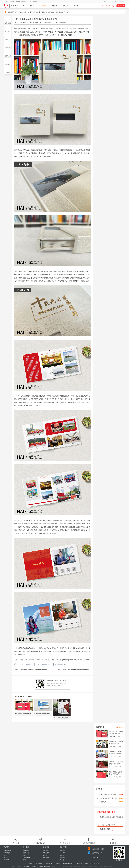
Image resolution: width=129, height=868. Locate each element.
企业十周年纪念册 (27, 664)
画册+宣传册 (8, 23)
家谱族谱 (8, 73)
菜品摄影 (45, 855)
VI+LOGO (8, 31)
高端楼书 (63, 858)
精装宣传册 (7, 853)
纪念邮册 (63, 853)
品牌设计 (32, 6)
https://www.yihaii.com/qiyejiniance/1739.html (75, 660)
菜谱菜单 (8, 64)
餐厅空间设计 (47, 858)
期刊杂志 (6, 857)
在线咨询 (121, 6)
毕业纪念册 (8, 39)
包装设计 (6, 860)
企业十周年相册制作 (44, 664)
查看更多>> (119, 727)
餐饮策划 (54, 6)
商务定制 (63, 860)
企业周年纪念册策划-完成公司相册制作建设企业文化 (38, 670)
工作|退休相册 (27, 858)
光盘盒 (62, 855)
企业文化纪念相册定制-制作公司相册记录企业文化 (79, 670)
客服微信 (105, 2)
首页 (23, 6)
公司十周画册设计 (61, 664)
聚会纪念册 (8, 48)
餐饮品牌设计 (47, 853)
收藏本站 (123, 2)
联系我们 (115, 2)
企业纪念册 (32, 12)
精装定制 (66, 6)
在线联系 (95, 858)
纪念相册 (43, 6)
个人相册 (25, 860)
